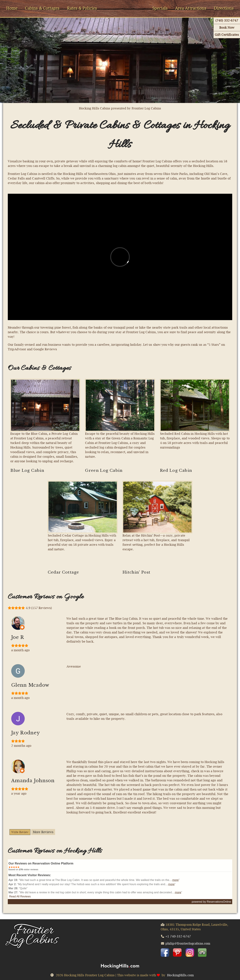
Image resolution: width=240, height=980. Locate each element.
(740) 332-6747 (227, 20)
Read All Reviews (20, 896)
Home (12, 8)
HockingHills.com (180, 975)
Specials (160, 8)
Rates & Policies (82, 8)
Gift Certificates (227, 35)
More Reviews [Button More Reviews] (43, 832)
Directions (224, 8)
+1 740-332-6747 (178, 936)
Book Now (227, 28)
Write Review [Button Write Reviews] (20, 832)
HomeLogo (125, 4)
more (176, 880)
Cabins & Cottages (42, 8)
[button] (165, 953)
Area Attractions (191, 8)
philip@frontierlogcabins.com (188, 943)
